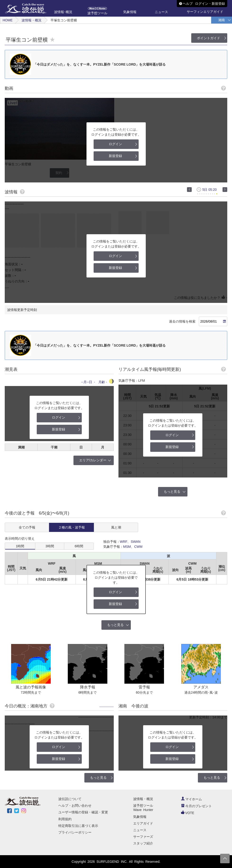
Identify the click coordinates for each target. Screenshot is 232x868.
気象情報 (140, 817)
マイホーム (191, 799)
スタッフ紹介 (143, 843)
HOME (8, 20)
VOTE (188, 813)
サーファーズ (143, 837)
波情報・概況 (32, 20)
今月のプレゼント (196, 806)
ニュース (140, 830)
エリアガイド (143, 823)
